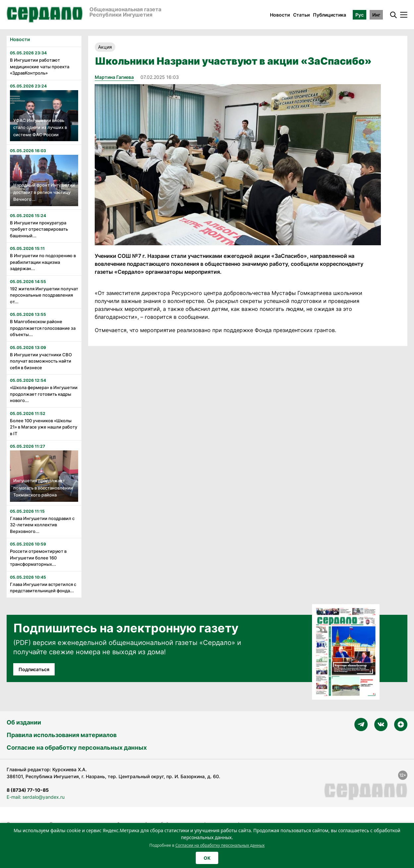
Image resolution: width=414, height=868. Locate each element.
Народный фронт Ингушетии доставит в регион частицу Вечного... (44, 192)
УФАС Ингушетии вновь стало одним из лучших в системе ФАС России (40, 127)
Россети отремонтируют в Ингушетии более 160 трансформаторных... (38, 558)
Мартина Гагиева (114, 77)
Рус (360, 15)
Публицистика (330, 15)
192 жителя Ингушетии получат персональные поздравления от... (44, 295)
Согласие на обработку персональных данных (77, 748)
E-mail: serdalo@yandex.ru (36, 797)
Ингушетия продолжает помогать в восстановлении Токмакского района (43, 488)
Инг (376, 15)
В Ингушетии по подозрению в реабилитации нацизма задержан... (43, 262)
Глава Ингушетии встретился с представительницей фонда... (43, 588)
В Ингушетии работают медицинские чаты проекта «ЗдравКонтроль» (40, 66)
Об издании (24, 722)
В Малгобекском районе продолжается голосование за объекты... (43, 328)
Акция (105, 47)
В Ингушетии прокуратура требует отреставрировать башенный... (39, 229)
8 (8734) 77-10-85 (28, 790)
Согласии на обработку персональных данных (220, 845)
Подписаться (34, 669)
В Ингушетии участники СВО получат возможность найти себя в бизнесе (41, 361)
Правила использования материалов (62, 735)
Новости (280, 15)
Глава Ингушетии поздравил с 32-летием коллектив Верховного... (42, 525)
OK (207, 858)
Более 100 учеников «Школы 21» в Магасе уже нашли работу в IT (44, 427)
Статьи (301, 15)
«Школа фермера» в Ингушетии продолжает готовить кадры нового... (44, 394)
